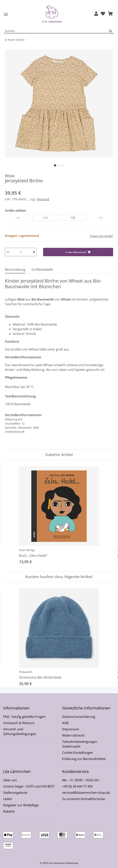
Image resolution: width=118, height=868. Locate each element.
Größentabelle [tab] (42, 269)
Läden (8, 799)
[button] (96, 14)
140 (100, 218)
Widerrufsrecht (73, 735)
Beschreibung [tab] (15, 269)
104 (18, 218)
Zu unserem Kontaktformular (84, 799)
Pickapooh (26, 672)
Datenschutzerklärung (79, 717)
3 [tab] (63, 165)
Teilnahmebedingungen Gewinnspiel (80, 744)
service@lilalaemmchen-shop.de (86, 793)
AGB (65, 723)
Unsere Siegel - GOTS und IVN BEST (29, 786)
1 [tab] (55, 165)
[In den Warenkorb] (8, 47)
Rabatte (9, 811)
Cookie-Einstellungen (78, 753)
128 (73, 218)
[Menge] (21, 252)
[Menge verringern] (8, 252)
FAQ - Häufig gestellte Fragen (24, 717)
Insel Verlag (27, 550)
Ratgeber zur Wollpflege (21, 805)
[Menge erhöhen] (34, 252)
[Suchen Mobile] (57, 31)
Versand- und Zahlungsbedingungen (20, 732)
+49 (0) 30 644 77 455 (77, 786)
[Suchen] (112, 31)
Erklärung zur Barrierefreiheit (84, 759)
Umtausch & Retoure (19, 723)
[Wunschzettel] (103, 14)
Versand (43, 199)
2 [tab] (59, 165)
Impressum (71, 729)
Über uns (10, 780)
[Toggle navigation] (6, 15)
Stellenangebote (15, 793)
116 (45, 218)
